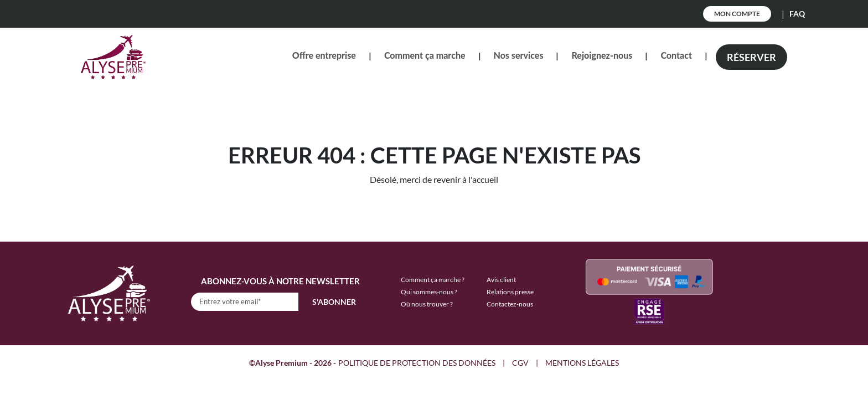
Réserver (751, 57)
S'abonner (334, 302)
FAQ (797, 14)
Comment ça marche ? (433, 280)
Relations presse (510, 292)
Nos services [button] (519, 55)
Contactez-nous (510, 304)
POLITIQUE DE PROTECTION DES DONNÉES (417, 363)
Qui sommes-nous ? (429, 292)
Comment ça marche (425, 55)
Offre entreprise (324, 55)
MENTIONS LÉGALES (582, 363)
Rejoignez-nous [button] (602, 55)
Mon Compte (737, 14)
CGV (520, 363)
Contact (676, 55)
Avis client (501, 280)
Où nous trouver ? (427, 304)
